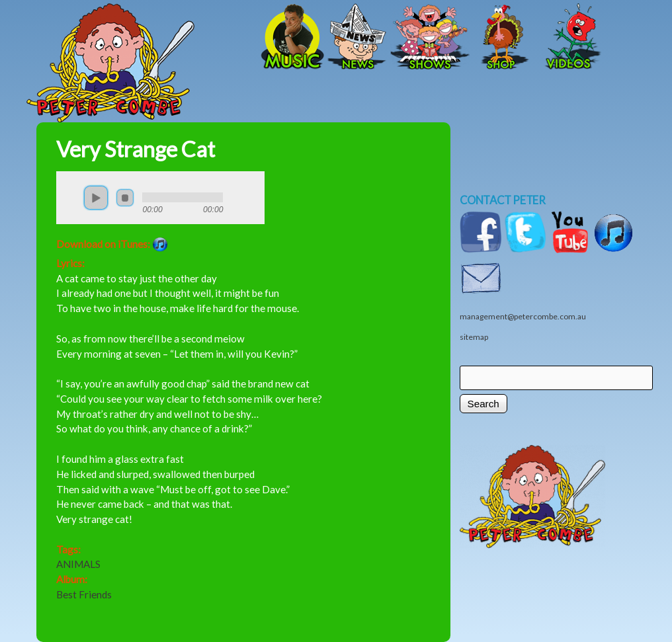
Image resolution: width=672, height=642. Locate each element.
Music (291, 38)
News (357, 38)
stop (125, 198)
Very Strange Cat (136, 149)
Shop (503, 38)
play (96, 198)
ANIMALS (78, 564)
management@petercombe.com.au (523, 316)
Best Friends (84, 594)
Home (155, 38)
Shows (430, 38)
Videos (569, 38)
